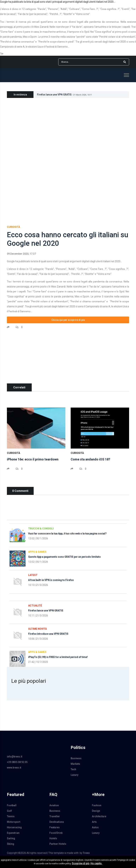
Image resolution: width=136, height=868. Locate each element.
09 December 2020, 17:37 (21, 254)
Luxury (74, 775)
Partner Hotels (58, 844)
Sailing (11, 838)
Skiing (11, 844)
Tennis (11, 816)
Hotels (53, 838)
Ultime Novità (37, 629)
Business (76, 758)
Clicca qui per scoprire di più (68, 320)
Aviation (54, 805)
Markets (75, 764)
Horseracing (14, 827)
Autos (95, 827)
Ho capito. (96, 863)
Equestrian (13, 833)
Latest (33, 575)
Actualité (35, 606)
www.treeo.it (14, 768)
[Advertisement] (68, 359)
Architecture (99, 816)
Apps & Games (37, 552)
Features (55, 827)
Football (12, 805)
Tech (73, 769)
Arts (94, 822)
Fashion (97, 805)
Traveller (55, 816)
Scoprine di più (81, 863)
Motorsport (14, 822)
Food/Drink (56, 833)
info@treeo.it (15, 757)
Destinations (57, 822)
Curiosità (13, 227)
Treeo (86, 853)
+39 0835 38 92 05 (17, 762)
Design (96, 811)
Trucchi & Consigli (41, 529)
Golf (9, 811)
